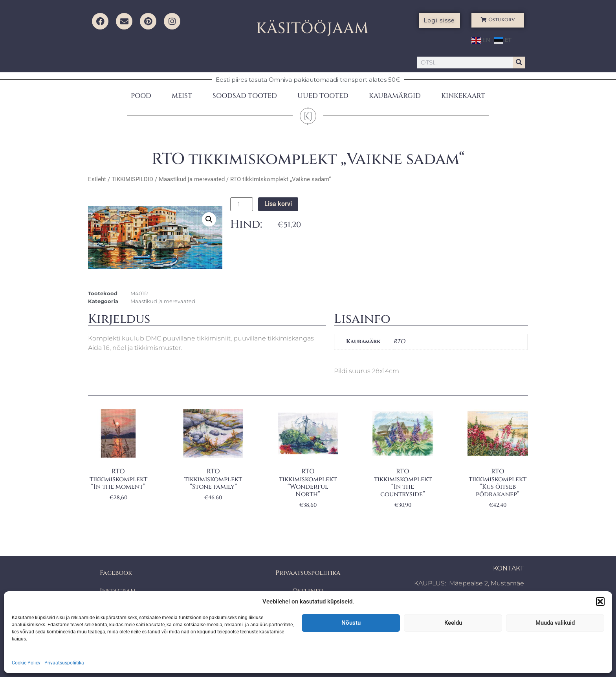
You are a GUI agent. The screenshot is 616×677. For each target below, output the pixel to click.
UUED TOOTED (323, 96)
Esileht (97, 179)
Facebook (116, 573)
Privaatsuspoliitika (64, 663)
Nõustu (351, 623)
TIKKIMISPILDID (132, 179)
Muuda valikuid (555, 623)
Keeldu (453, 623)
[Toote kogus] (242, 204)
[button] (600, 602)
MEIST (182, 96)
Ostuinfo (308, 591)
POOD (141, 96)
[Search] (519, 63)
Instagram (118, 591)
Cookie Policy (26, 663)
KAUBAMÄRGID (395, 96)
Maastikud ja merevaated (192, 179)
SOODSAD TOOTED (245, 96)
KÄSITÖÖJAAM (313, 29)
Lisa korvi (278, 204)
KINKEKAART (463, 96)
